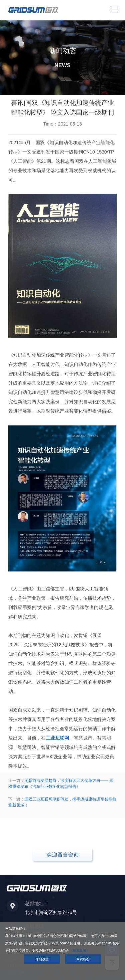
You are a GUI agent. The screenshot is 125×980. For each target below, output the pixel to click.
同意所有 (83, 959)
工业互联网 (57, 738)
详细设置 (42, 959)
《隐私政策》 (80, 951)
